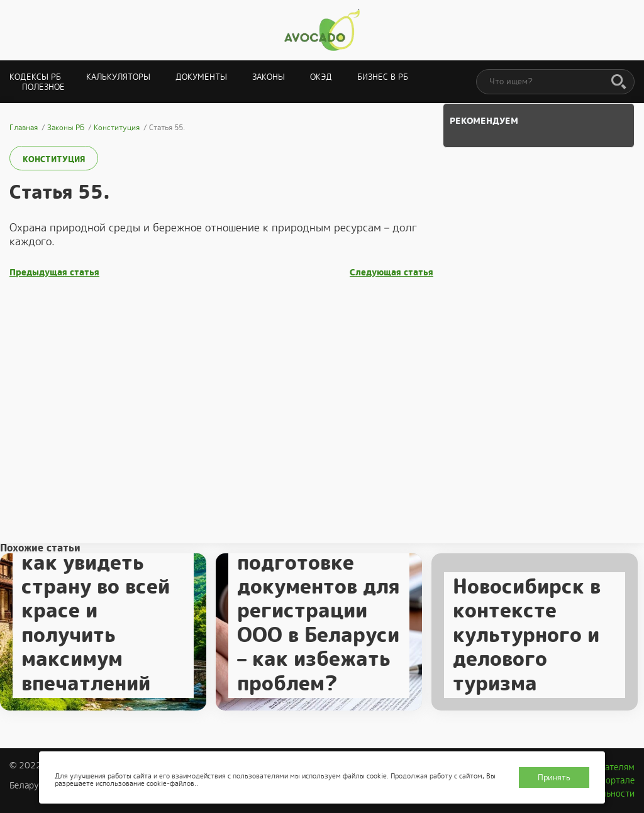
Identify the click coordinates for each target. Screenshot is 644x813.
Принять (554, 777)
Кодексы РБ (35, 77)
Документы (201, 77)
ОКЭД (321, 77)
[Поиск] (619, 82)
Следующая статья (391, 273)
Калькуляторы (118, 77)
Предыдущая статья (54, 273)
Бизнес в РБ (383, 77)
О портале (613, 780)
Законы (269, 77)
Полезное (43, 87)
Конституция (54, 159)
